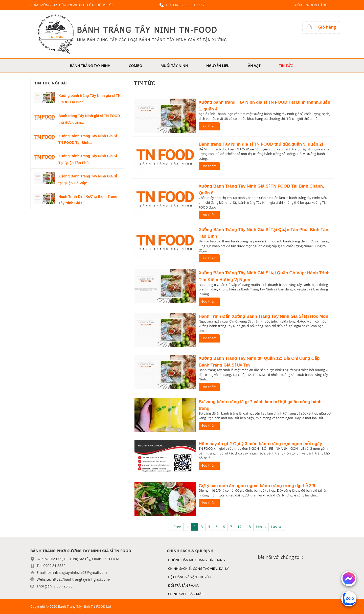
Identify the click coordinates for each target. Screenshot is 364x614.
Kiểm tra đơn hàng (311, 5)
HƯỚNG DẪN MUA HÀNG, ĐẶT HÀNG (197, 560)
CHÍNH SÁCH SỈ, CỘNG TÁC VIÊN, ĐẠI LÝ (198, 568)
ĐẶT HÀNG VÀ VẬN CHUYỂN (189, 577)
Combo (136, 66)
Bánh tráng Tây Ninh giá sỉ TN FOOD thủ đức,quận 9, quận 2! (261, 144)
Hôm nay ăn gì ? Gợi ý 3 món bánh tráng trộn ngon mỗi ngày (260, 444)
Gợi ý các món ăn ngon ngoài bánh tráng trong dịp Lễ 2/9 (257, 486)
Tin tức (286, 66)
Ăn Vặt (254, 66)
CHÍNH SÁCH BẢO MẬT (186, 594)
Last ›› (276, 527)
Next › (261, 527)
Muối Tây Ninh (174, 66)
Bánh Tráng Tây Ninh (90, 66)
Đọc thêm (209, 126)
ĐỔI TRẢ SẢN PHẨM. (184, 585)
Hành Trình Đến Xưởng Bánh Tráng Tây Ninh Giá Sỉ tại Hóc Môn (264, 316)
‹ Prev (176, 527)
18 (249, 527)
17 (239, 527)
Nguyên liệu (218, 66)
